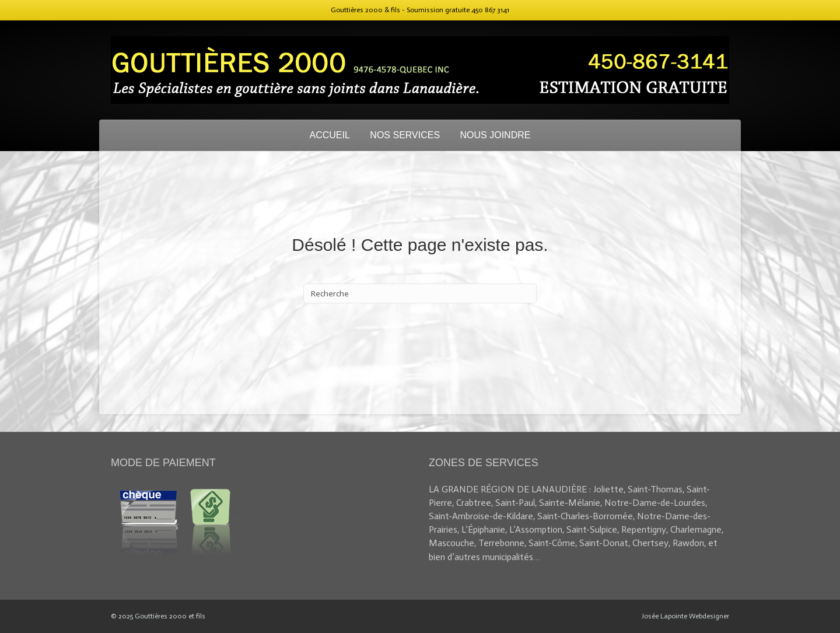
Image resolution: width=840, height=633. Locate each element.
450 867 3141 (490, 10)
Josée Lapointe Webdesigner (685, 616)
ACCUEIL (330, 135)
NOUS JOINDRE (496, 135)
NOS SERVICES (405, 135)
